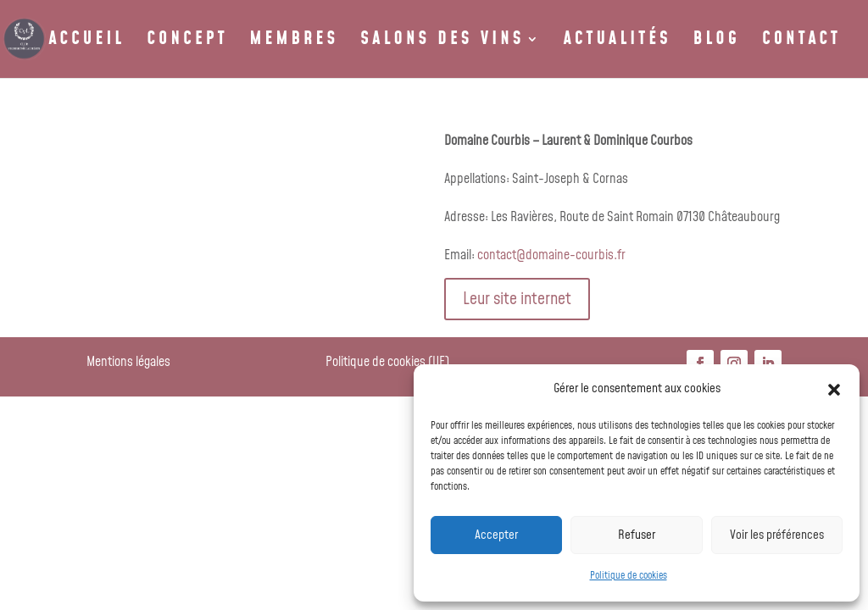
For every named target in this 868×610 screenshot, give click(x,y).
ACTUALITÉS (618, 42)
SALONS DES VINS (442, 42)
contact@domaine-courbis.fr (551, 255)
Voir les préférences (777, 535)
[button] (834, 390)
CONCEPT (187, 42)
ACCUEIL (86, 42)
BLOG (717, 42)
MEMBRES (295, 42)
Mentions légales (128, 362)
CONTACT (801, 42)
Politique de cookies (629, 576)
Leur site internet (517, 299)
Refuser (637, 535)
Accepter (496, 535)
